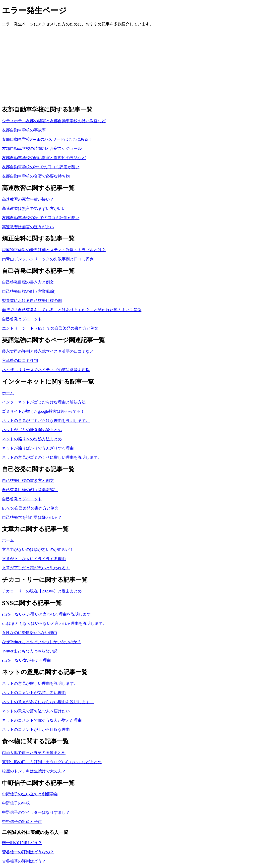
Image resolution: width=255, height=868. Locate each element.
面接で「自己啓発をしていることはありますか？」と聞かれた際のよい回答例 (72, 310)
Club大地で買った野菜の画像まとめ (34, 753)
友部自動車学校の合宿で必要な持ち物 (36, 176)
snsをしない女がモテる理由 (26, 660)
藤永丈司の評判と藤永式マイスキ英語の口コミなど (48, 351)
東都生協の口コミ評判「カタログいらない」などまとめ (52, 762)
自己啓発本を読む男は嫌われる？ (32, 517)
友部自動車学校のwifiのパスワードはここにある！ (47, 139)
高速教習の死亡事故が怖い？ (28, 199)
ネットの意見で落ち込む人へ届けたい (36, 711)
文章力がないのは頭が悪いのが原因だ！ (38, 550)
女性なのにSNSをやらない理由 (30, 633)
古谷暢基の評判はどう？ (24, 861)
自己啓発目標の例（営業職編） (30, 291)
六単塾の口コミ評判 (20, 361)
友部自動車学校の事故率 (24, 130)
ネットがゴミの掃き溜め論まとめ (32, 430)
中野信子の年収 (16, 803)
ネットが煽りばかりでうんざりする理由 (38, 448)
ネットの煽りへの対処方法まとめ (32, 439)
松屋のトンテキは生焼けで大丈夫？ (34, 771)
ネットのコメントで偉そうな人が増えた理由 (42, 720)
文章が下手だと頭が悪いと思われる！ (36, 568)
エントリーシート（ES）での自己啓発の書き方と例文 (50, 328)
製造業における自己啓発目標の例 (32, 301)
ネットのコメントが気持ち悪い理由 (34, 693)
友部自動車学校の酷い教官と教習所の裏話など (44, 158)
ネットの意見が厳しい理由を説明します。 (40, 683)
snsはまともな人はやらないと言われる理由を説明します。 (54, 623)
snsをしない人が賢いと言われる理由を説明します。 (48, 614)
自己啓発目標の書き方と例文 (28, 282)
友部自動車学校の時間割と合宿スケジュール (42, 148)
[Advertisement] (127, 66)
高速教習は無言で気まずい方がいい (34, 208)
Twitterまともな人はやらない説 (30, 651)
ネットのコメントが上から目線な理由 (36, 729)
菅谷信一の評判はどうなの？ (28, 852)
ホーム (8, 393)
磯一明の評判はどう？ (22, 843)
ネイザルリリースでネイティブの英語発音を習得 (46, 370)
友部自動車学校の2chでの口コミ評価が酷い (41, 167)
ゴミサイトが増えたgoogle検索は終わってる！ (43, 411)
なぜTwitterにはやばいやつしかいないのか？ (42, 642)
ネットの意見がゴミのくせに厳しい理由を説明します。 (52, 457)
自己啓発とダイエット (22, 319)
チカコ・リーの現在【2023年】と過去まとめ (42, 591)
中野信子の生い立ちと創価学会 (30, 794)
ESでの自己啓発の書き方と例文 (30, 508)
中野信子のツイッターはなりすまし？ (36, 812)
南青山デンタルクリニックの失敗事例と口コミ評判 (48, 259)
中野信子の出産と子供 (22, 822)
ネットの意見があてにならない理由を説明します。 (48, 702)
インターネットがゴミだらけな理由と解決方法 (44, 402)
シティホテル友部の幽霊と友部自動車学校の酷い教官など (54, 121)
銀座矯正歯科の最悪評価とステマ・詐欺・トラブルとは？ (54, 250)
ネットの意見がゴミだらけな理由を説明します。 (46, 421)
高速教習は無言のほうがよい (28, 227)
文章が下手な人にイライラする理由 (34, 559)
